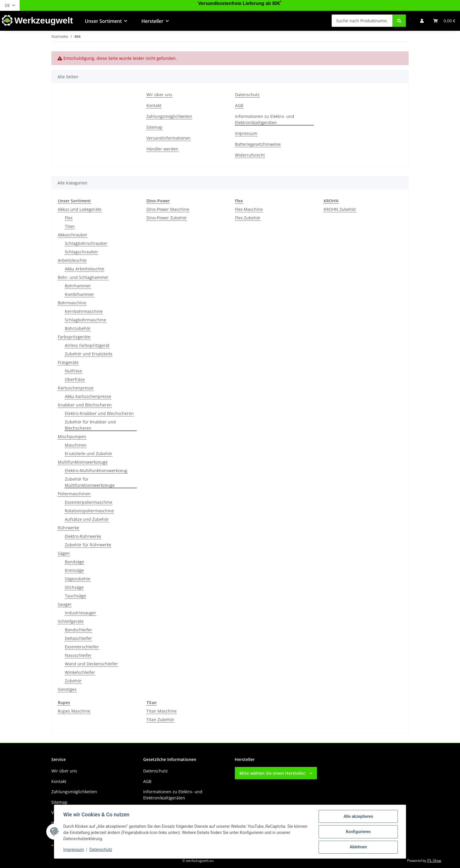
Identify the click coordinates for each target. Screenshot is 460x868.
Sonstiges (67, 689)
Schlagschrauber (81, 252)
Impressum (74, 850)
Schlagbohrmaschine (86, 320)
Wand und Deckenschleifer (91, 664)
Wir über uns (159, 95)
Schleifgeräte (71, 621)
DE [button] (7, 5)
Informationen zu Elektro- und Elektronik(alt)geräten (265, 119)
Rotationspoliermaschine (89, 511)
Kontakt (154, 105)
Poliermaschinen (74, 494)
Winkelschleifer (80, 672)
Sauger (65, 604)
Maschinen (76, 445)
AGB (239, 105)
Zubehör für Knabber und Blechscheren (90, 425)
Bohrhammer (78, 286)
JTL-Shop (434, 861)
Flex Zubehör (248, 218)
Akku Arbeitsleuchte (84, 269)
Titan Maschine (161, 711)
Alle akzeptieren (358, 817)
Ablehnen (358, 847)
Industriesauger (81, 613)
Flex (69, 218)
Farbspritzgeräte (74, 337)
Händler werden (162, 149)
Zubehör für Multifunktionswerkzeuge (90, 482)
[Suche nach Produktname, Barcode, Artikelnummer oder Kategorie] (362, 21)
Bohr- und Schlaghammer (83, 277)
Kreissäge (74, 570)
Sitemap (154, 127)
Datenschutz (101, 850)
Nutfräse (73, 371)
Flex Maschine (249, 209)
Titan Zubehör (160, 719)
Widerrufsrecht (250, 155)
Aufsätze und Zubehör (87, 519)
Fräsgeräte (68, 362)
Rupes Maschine (74, 711)
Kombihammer (80, 294)
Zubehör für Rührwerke (88, 545)
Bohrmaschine (72, 303)
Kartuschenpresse (76, 388)
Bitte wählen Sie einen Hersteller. (273, 773)
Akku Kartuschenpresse (88, 396)
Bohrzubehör (78, 328)
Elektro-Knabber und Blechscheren (99, 413)
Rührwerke (69, 528)
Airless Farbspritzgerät (87, 345)
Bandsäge (75, 562)
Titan (70, 226)
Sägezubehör (78, 579)
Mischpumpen (72, 436)
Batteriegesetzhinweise (258, 144)
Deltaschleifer (78, 638)
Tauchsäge (75, 596)
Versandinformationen (169, 138)
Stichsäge (74, 587)
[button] (422, 21)
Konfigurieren (358, 832)
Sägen (64, 553)
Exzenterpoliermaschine (89, 502)
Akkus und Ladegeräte (80, 209)
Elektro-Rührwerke (83, 536)
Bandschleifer (78, 630)
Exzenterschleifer (82, 647)
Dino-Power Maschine (168, 209)
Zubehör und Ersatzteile (89, 354)
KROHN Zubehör (340, 209)
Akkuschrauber (73, 235)
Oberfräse (75, 379)
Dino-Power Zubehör (167, 218)
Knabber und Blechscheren (85, 405)
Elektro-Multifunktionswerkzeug (96, 471)
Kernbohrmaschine (84, 311)
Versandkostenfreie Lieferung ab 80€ (240, 3)
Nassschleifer (78, 655)
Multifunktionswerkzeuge (83, 462)
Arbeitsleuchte (72, 260)
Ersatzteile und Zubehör (89, 454)
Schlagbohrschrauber (86, 243)
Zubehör (73, 681)
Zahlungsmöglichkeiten (169, 116)
